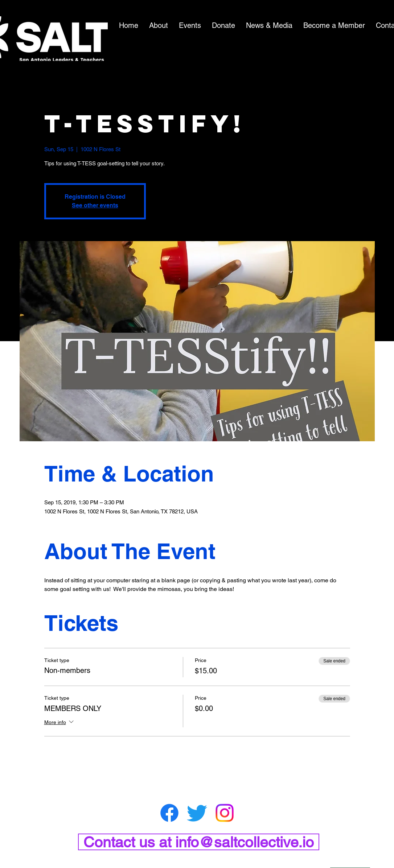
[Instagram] (225, 813)
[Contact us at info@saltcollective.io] (199, 842)
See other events (95, 205)
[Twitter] (197, 813)
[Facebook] (169, 813)
